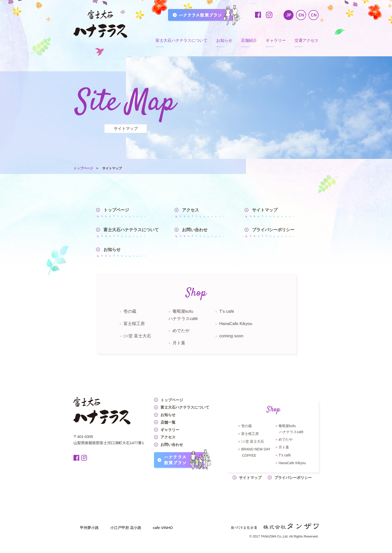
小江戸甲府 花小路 (126, 528)
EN (301, 15)
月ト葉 (179, 343)
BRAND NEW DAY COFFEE (256, 452)
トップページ (83, 168)
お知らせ (224, 40)
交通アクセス (306, 40)
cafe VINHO (163, 528)
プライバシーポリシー (273, 230)
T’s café (227, 311)
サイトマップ (265, 210)
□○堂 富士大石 (137, 336)
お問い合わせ (195, 230)
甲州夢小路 (89, 528)
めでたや (181, 331)
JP (289, 15)
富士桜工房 (134, 324)
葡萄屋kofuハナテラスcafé (183, 315)
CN (314, 15)
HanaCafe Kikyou (236, 324)
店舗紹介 (249, 40)
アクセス (190, 210)
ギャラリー (276, 40)
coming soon (231, 336)
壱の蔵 (130, 311)
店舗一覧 (168, 422)
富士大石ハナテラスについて (181, 40)
